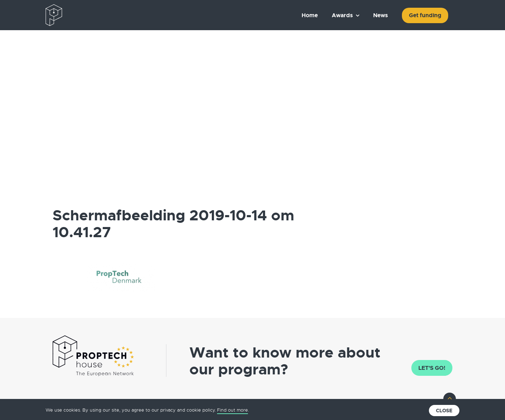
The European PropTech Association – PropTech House (86, 15)
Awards (342, 15)
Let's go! (432, 368)
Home (310, 15)
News (381, 15)
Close (444, 411)
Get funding (425, 15)
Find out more (233, 410)
